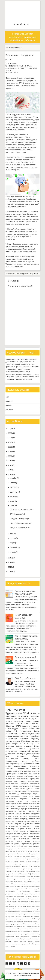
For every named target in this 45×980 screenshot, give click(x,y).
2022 (10, 447)
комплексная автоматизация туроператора (22, 779)
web (11, 70)
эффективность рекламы (30, 844)
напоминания (35, 859)
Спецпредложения (11, 849)
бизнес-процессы (11, 886)
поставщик (36, 864)
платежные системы (27, 781)
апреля (13, 538)
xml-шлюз (23, 879)
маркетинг (19, 721)
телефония (10, 746)
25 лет (14, 874)
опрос (38, 909)
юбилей (37, 941)
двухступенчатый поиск (24, 889)
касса (33, 899)
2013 (10, 567)
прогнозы (23, 836)
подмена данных (11, 914)
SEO (15, 876)
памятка (32, 911)
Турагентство (31, 68)
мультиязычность (33, 831)
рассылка (10, 724)
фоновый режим (30, 939)
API (21, 744)
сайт (7, 397)
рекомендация (24, 839)
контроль (9, 789)
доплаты (37, 854)
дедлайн (37, 889)
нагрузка (18, 904)
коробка (8, 816)
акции (29, 884)
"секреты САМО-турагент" (27, 724)
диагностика (29, 824)
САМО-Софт (29, 744)
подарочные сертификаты (30, 834)
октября (13, 487)
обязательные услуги (21, 909)
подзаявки (24, 799)
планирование (11, 799)
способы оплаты (23, 841)
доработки (35, 736)
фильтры (18, 791)
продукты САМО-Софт (22, 741)
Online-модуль (12, 729)
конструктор (18, 856)
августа (13, 496)
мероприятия (10, 904)
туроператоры (10, 936)
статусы (8, 934)
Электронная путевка (25, 849)
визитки (37, 851)
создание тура (27, 866)
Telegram (20, 876)
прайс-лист (16, 836)
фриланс (8, 941)
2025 (10, 433)
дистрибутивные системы (29, 891)
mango (14, 879)
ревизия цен (11, 839)
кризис (16, 816)
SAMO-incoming (23, 726)
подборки (36, 761)
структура (21, 934)
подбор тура (18, 864)
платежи (9, 741)
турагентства (34, 749)
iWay (35, 876)
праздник (37, 916)
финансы (36, 769)
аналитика (28, 746)
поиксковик (28, 864)
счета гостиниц (35, 934)
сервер (25, 931)
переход (17, 834)
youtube (9, 405)
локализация (22, 901)
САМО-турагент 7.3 (17, 514)
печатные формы (12, 781)
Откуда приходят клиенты (20, 528)
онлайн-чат (32, 909)
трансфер (36, 841)
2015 (10, 558)
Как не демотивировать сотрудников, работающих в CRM (26, 639)
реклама (27, 764)
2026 (10, 429)
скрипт (37, 781)
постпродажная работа (15, 764)
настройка (10, 769)
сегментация (16, 866)
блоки (25, 796)
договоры (26, 814)
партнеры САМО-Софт (32, 861)
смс (30, 931)
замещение (9, 896)
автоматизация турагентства (27, 766)
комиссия (8, 901)
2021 (10, 451)
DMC (7, 846)
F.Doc (30, 804)
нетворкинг (9, 834)
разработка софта (19, 819)
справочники (10, 791)
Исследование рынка (25, 846)
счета (19, 804)
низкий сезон (22, 906)
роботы (29, 929)
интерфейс (9, 856)
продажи (35, 726)
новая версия (32, 721)
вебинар (19, 814)
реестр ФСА (16, 929)
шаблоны (24, 804)
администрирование (13, 796)
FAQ (29, 874)
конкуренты (35, 814)
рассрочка (17, 926)
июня (12, 506)
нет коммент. (13, 72)
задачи (20, 771)
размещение (9, 926)
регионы (29, 926)
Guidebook (9, 824)
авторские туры (22, 884)
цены (27, 871)
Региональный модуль (21, 881)
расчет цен (22, 801)
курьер (13, 859)
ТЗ (23, 824)
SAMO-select (21, 719)
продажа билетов (33, 836)
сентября (14, 492)
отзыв (37, 796)
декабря (13, 478)
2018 (10, 465)
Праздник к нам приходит (20, 519)
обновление (21, 749)
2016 (10, 474)
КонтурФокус (10, 881)
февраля (14, 547)
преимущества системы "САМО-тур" (27, 919)
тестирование (23, 769)
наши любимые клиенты (31, 904)
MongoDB (17, 824)
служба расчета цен (14, 774)
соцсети (31, 734)
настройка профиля (12, 861)
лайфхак (14, 901)
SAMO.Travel (10, 876)
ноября (13, 483)
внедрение (34, 729)
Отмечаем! (36, 846)
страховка (14, 934)
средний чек (35, 931)
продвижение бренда (33, 924)
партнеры (24, 816)
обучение (36, 756)
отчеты (9, 721)
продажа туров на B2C (18, 924)
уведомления (25, 936)
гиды (13, 889)
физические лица (24, 821)
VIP (24, 876)
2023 (10, 442)
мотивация (35, 741)
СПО (7, 809)
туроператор (25, 731)
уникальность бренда (18, 939)
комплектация (10, 829)
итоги (24, 761)
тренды (30, 869)
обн (13, 909)
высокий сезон (17, 854)
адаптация (36, 849)
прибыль (8, 866)
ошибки (22, 861)
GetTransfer (36, 874)
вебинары (9, 401)
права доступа (12, 744)
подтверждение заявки (25, 914)
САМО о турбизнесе (25, 678)
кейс (31, 796)
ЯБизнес (14, 884)
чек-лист (30, 941)
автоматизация (11, 734)
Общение (22, 66)
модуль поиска (19, 831)
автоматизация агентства (17, 739)
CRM (7, 70)
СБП (34, 881)
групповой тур (28, 854)
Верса (30, 879)
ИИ (17, 846)
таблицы (8, 869)
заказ (38, 894)
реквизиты (23, 929)
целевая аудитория (19, 941)
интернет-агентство (32, 771)
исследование (32, 896)
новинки (9, 719)
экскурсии (24, 784)
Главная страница (22, 274)
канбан (28, 899)
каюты (37, 899)
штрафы (34, 821)
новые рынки (31, 906)
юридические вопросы (13, 944)
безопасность (10, 776)
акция (7, 851)
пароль (37, 911)
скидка (37, 789)
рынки (34, 929)
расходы (23, 926)
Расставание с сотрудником (19, 55)
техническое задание (19, 869)
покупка (8, 836)
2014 (10, 562)
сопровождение (11, 804)
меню (38, 901)
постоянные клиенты (22, 736)
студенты (27, 934)
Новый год (36, 806)
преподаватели (10, 921)
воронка (20, 776)
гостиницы (35, 764)
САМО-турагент (19, 68)
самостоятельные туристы (14, 931)
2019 (10, 461)
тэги (17, 936)
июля (12, 501)
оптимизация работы (12, 911)
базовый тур (34, 811)
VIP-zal (28, 876)
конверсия (21, 756)
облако (16, 789)
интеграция (34, 716)
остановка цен (24, 911)
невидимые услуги (11, 906)
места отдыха (25, 859)
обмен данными (27, 789)
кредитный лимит (29, 856)
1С (39, 821)
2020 (10, 456)
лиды (24, 729)
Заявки (19, 746)
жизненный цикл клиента (25, 894)
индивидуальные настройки (29, 786)
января (13, 552)
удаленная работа (12, 844)
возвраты (8, 854)
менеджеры (13, 66)
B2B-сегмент (23, 874)
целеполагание (20, 871)
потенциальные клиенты (17, 759)
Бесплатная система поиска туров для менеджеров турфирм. (26, 594)
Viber (32, 876)
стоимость (36, 866)
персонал (8, 864)
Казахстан (36, 879)
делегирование (10, 891)
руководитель (31, 819)
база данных (14, 851)
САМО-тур (35, 713)
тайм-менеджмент (12, 784)
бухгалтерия (10, 814)
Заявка (8, 766)
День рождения (34, 774)
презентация (9, 919)
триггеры (37, 869)
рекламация (35, 801)
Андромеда (35, 739)
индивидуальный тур (20, 896)
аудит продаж (35, 884)
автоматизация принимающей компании (22, 751)
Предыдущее (34, 274)
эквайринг (32, 871)
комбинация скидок (32, 776)
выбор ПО (11, 731)
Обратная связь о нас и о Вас (21, 509)
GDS (38, 744)
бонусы (37, 731)
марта (12, 543)
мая (12, 534)
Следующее (10, 274)
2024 (10, 438)
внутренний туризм (27, 886)
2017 (10, 470)
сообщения (9, 841)
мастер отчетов (31, 901)
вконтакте (9, 410)
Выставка (12, 846)
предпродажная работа (17, 716)
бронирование (11, 771)
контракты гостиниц (25, 829)
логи (18, 859)
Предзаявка (22, 734)
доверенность (10, 894)
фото (38, 939)
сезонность (36, 839)
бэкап (19, 886)
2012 (10, 572)
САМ (31, 881)
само (38, 929)
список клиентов (11, 821)
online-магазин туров (24, 806)
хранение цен (10, 871)
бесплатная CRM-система (26, 851)
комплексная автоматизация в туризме (24, 826)
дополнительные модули (15, 754)
